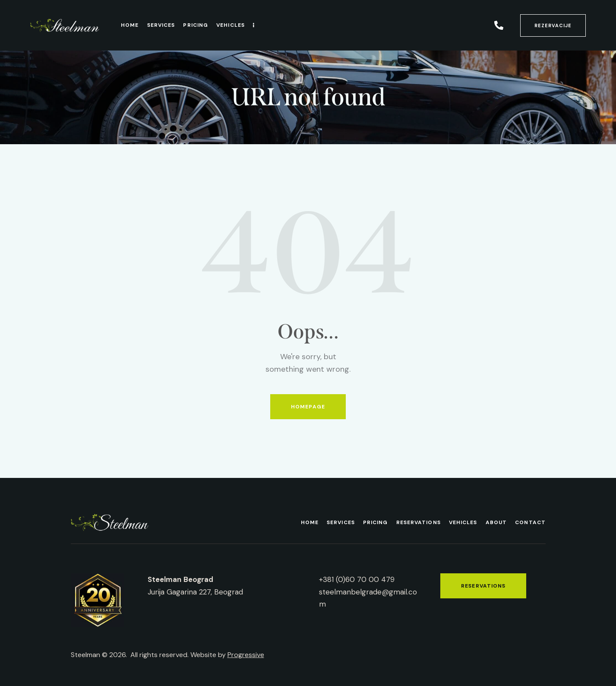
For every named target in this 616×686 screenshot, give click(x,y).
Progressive (246, 655)
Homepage (308, 407)
